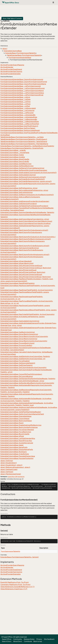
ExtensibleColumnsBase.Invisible (13, 157)
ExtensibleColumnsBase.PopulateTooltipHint (17, 458)
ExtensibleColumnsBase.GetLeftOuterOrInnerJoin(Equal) (21, 266)
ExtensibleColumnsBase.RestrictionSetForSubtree (19, 427)
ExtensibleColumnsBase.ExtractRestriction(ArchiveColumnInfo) (24, 341)
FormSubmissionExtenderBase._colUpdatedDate (19, 117)
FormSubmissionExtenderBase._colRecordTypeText (20, 124)
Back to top (38, 641)
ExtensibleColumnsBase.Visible (12, 155)
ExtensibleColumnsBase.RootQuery (14, 452)
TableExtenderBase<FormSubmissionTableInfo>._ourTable (22, 137)
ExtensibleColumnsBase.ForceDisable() (15, 361)
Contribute (28, 641)
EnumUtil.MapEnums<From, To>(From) (15, 582)
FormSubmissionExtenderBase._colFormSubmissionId (21, 86)
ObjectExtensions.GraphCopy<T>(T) (14, 589)
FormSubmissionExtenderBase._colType (15, 104)
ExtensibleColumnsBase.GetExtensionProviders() (19, 204)
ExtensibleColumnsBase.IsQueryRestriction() (17, 263)
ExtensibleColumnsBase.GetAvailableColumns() (18, 175)
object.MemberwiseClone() (11, 474)
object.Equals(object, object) (11, 465)
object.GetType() (7, 472)
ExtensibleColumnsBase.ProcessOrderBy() (16, 345)
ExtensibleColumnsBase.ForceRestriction (16, 432)
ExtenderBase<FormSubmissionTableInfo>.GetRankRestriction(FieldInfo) (27, 146)
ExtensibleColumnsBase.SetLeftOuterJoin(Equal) (18, 270)
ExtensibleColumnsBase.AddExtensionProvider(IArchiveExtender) (25, 201)
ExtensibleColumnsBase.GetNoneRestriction (17, 166)
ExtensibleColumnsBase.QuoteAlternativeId (17, 443)
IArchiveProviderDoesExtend (11, 69)
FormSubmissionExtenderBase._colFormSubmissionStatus (22, 93)
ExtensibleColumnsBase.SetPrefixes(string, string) (19, 188)
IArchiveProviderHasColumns (11, 71)
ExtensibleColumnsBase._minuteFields (15, 153)
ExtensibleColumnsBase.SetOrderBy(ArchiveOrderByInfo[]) (23, 179)
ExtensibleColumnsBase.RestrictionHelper (16, 421)
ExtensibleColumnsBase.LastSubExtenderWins (18, 438)
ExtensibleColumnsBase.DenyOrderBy (15, 162)
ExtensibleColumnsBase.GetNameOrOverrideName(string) (22, 168)
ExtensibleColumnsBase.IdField (12, 436)
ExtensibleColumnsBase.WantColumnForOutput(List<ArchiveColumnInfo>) (28, 237)
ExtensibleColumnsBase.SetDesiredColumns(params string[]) (23, 177)
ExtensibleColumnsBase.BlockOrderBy (15, 434)
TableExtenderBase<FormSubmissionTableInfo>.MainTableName (24, 144)
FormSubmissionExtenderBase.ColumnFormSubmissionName (23, 84)
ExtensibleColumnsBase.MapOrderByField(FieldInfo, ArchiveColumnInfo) (27, 314)
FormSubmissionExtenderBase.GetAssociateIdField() (20, 130)
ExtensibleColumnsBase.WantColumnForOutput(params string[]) (24, 230)
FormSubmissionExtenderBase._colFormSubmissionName (22, 91)
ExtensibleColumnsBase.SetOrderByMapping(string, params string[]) (26, 181)
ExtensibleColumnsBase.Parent (12, 423)
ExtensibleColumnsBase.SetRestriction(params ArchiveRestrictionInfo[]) (27, 195)
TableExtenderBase (14, 55)
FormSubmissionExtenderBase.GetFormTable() (18, 128)
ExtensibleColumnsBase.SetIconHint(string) (17, 192)
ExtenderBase (11, 53)
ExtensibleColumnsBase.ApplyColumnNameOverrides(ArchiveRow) (26, 223)
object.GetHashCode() (9, 469)
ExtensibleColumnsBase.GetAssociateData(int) (18, 363)
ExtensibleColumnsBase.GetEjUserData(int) (16, 365)
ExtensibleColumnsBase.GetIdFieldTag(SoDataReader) (21, 412)
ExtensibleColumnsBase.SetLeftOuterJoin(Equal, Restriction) (23, 272)
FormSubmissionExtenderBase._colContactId (17, 110)
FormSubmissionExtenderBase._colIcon (15, 97)
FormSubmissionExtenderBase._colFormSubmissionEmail (22, 95)
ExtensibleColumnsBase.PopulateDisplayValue (18, 456)
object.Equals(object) (9, 463)
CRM (16, 477)
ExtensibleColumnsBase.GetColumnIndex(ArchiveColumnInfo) (23, 368)
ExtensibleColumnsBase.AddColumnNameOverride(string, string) (25, 219)
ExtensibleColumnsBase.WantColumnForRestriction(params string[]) (26, 239)
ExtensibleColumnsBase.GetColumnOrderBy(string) (20, 248)
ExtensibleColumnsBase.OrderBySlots (15, 454)
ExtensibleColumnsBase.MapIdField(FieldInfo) (18, 283)
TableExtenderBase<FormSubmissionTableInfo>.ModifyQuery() (24, 139)
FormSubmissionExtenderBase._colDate (15, 99)
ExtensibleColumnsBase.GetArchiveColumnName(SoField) (22, 414)
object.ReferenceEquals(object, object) (15, 467)
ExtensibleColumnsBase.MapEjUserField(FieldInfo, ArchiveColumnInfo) (27, 290)
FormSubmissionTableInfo (26, 53)
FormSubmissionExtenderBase (20, 58)
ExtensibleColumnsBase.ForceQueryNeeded (17, 430)
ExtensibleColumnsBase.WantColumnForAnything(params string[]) (25, 255)
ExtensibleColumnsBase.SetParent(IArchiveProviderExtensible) (24, 170)
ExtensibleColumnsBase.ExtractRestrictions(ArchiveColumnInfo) (24, 337)
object (5, 49)
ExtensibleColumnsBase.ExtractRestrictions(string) (19, 334)
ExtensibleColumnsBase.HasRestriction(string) (18, 332)
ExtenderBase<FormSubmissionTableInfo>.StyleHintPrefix (22, 148)
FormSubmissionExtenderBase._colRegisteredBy (19, 119)
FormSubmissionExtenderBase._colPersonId (17, 113)
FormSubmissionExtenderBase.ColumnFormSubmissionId (22, 79)
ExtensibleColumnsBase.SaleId (12, 445)
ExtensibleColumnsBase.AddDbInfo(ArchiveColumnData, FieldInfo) (25, 356)
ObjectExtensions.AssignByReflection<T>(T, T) (17, 587)
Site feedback (49, 639)
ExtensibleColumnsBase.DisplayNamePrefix (17, 450)
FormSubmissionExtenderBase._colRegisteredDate (20, 122)
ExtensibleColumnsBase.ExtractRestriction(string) (19, 339)
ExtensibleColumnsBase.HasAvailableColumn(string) (20, 321)
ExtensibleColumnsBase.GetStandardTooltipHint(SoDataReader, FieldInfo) (28, 379)
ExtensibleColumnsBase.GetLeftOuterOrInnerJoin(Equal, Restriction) (26, 268)
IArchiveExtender (7, 67)
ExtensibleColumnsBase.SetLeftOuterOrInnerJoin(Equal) (21, 275)
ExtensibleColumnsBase (13, 51)
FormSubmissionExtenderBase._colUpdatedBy (18, 115)
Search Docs (7, 641)
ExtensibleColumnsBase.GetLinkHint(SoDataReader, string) (22, 381)
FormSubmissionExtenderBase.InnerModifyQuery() (19, 126)
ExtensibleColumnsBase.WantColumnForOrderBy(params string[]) (25, 246)
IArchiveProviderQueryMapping (12, 65)
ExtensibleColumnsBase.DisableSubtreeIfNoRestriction (21, 425)
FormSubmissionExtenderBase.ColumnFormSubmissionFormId (24, 82)
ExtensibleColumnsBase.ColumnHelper (15, 419)
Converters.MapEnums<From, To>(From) (15, 585)
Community (18, 639)
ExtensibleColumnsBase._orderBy (13, 150)
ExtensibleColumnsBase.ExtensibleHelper (16, 416)
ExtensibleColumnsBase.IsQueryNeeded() (16, 261)
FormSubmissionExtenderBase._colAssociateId (18, 108)
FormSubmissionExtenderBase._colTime (15, 102)
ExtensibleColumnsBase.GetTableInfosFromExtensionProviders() (24, 206)
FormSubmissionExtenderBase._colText (15, 106)
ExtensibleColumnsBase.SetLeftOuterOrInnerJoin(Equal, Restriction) (26, 277)
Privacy (39, 639)
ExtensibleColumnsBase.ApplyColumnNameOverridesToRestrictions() (26, 221)
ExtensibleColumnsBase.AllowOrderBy (15, 159)
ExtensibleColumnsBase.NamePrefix (14, 447)
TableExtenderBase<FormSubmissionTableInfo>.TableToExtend (24, 142)
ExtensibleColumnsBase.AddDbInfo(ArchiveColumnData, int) (23, 359)
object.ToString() (7, 461)
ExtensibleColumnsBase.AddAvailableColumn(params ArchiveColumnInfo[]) (29, 173)
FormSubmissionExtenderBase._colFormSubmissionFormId (23, 88)
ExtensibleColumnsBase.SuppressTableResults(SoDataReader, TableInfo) (27, 212)
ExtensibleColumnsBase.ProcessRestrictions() (17, 343)
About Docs (18, 641)
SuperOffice (11, 477)
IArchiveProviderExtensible (11, 74)
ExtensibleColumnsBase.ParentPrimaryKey (16, 441)
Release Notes (29, 639)
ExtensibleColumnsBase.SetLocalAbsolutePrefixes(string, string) (24, 190)
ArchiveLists (21, 477)
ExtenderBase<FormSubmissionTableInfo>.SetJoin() (20, 557)
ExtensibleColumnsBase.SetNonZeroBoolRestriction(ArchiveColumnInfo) (27, 383)
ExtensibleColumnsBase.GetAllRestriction (16, 164)
